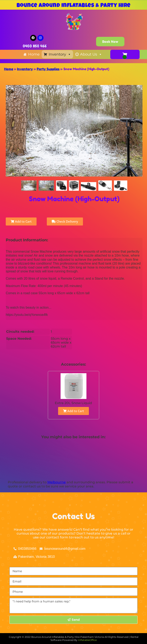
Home (34, 54)
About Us (91, 54)
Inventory (60, 54)
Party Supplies (48, 69)
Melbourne (57, 482)
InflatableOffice (87, 640)
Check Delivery (65, 221)
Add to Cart (21, 221)
